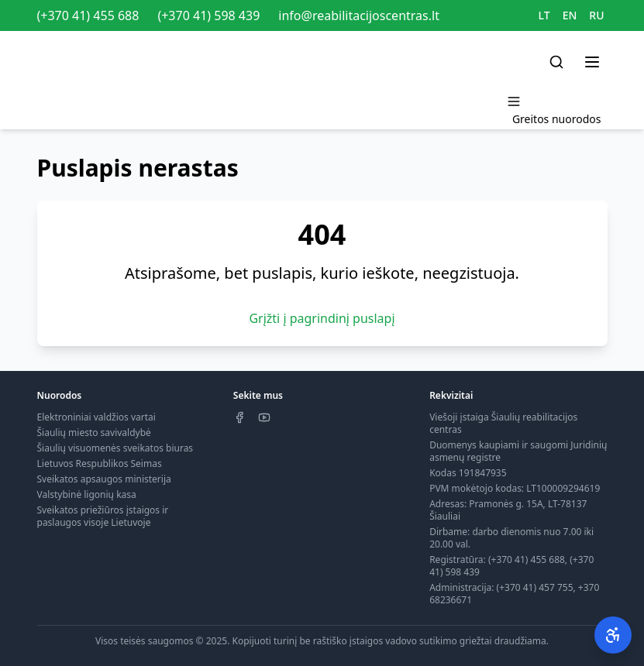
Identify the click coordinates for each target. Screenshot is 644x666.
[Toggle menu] (592, 62)
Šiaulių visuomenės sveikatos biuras (115, 448)
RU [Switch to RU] (596, 15)
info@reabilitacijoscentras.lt (359, 15)
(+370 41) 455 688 (88, 15)
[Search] (556, 62)
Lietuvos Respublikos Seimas (100, 463)
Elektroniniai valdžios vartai (96, 417)
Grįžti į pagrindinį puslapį (322, 318)
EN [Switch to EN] (570, 15)
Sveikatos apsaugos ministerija (104, 479)
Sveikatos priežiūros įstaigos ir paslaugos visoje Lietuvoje (103, 516)
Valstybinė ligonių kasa (87, 494)
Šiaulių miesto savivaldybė (94, 433)
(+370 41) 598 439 (208, 15)
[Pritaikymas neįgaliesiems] (613, 635)
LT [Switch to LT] (544, 15)
